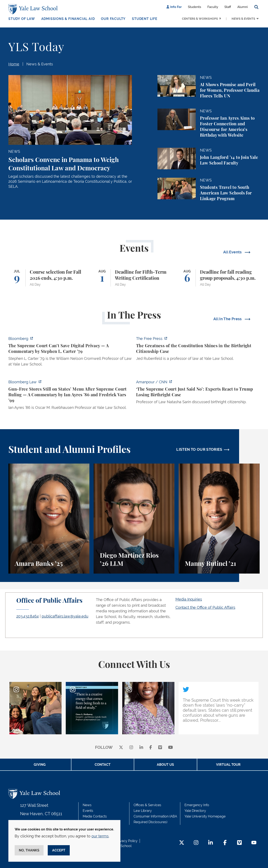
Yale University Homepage (205, 816)
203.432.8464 (28, 616)
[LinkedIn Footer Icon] (211, 843)
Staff (228, 7)
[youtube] (171, 748)
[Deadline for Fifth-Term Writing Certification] (134, 278)
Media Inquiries (189, 599)
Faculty (213, 7)
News (87, 805)
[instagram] (131, 748)
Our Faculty (113, 19)
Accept (59, 850)
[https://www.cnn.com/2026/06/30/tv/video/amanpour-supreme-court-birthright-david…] (198, 393)
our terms (100, 836)
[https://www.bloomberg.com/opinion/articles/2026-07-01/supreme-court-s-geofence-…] (70, 353)
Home (14, 64)
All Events (233, 252)
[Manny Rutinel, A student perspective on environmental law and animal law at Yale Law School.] (219, 519)
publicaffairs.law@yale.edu (65, 616)
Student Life (145, 19)
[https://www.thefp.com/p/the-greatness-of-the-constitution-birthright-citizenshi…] (198, 350)
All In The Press (228, 319)
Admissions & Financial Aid (68, 19)
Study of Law (22, 19)
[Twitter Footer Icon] (182, 843)
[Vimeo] (160, 748)
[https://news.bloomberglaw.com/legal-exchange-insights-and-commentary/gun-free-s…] (70, 396)
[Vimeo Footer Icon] (239, 843)
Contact (103, 765)
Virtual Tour (228, 765)
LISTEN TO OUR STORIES (199, 449)
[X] (121, 748)
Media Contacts (95, 816)
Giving (40, 765)
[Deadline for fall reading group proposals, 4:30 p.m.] (219, 278)
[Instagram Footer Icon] (196, 843)
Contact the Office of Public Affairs (205, 607)
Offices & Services (147, 805)
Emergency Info (197, 805)
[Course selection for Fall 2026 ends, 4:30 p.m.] (49, 278)
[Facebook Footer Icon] (225, 843)
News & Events (243, 19)
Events (88, 811)
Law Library (143, 811)
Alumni (242, 7)
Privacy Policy (127, 841)
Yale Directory (195, 811)
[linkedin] (141, 748)
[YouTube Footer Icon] (254, 843)
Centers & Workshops (200, 19)
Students (195, 7)
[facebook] (151, 748)
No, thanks (29, 850)
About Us (165, 765)
